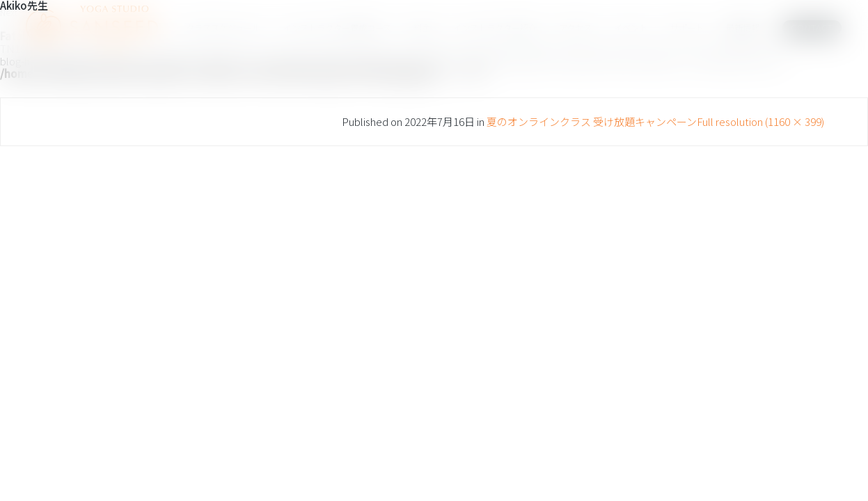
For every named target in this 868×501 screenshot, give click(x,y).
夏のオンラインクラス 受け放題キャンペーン (592, 121)
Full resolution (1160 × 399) (760, 121)
